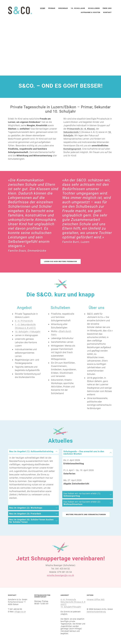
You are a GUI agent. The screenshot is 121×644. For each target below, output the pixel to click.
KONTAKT (12, 595)
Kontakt (107, 12)
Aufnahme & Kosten (91, 12)
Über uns (107, 8)
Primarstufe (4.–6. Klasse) (81, 129)
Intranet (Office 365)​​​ (96, 600)
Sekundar (63, 8)
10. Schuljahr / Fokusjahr (28, 332)
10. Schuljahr (78, 8)
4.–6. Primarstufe (68, 600)
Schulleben (94, 8)
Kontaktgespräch (72, 149)
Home (43, 8)
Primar (52, 8)
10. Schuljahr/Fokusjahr (71, 607)
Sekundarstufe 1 (72, 132)
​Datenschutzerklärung (96, 612)
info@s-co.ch (20, 612)
